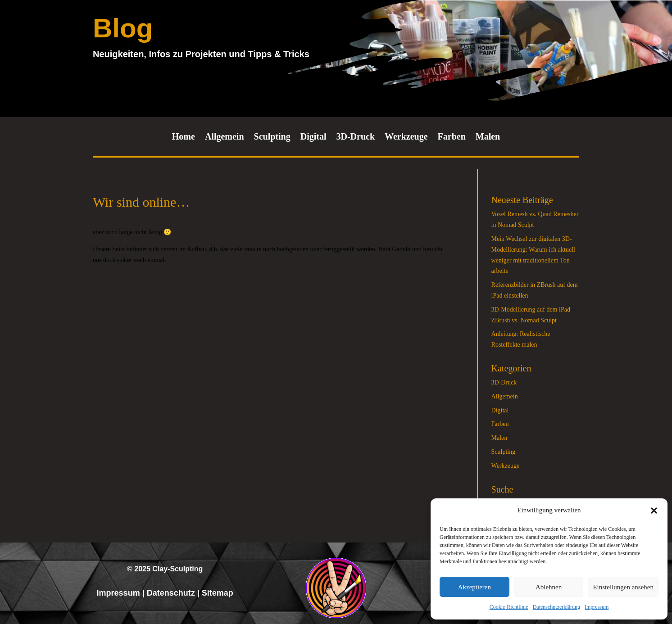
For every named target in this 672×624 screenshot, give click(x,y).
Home (184, 137)
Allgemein (225, 137)
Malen (488, 137)
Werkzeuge (406, 137)
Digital (313, 137)
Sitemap (218, 593)
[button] (654, 511)
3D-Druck (355, 137)
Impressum (597, 607)
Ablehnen (549, 587)
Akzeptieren (474, 587)
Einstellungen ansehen (623, 587)
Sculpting (272, 137)
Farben (452, 137)
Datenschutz (171, 593)
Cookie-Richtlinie (509, 607)
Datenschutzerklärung (556, 607)
